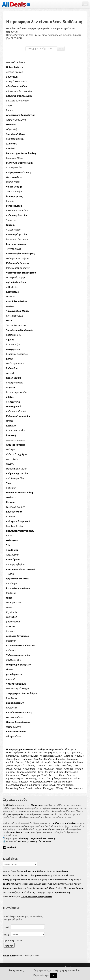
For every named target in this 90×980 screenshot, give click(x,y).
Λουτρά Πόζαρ (47, 756)
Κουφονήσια (13, 775)
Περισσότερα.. (42, 975)
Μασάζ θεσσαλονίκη (31, 884)
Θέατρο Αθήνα (14, 727)
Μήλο (9, 769)
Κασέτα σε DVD (14, 335)
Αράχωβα (19, 752)
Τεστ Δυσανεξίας (15, 191)
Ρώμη (22, 788)
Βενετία (30, 788)
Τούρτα (10, 574)
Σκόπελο (21, 772)
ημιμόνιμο (11, 583)
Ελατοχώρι (71, 749)
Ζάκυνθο (25, 775)
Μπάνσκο (67, 782)
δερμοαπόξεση (14, 344)
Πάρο (51, 765)
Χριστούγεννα (13, 402)
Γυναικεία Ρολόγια (16, 62)
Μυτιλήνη (31, 778)
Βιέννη (52, 785)
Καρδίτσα (78, 762)
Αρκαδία (38, 759)
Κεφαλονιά (50, 772)
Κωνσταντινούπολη (16, 785)
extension (11, 516)
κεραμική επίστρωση (17, 469)
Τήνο (40, 772)
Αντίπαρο (69, 769)
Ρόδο (40, 769)
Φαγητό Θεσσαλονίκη (17, 81)
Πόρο (77, 778)
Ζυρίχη (69, 788)
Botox (9, 536)
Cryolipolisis (12, 612)
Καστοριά (72, 759)
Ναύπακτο (27, 759)
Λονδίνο (61, 785)
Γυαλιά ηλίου (13, 182)
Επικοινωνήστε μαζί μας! (21, 956)
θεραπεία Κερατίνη (16, 430)
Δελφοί (40, 762)
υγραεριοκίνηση (14, 383)
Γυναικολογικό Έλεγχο (17, 689)
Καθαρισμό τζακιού (16, 411)
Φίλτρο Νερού (13, 230)
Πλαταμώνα (52, 778)
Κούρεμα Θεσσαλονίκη (29, 888)
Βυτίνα (19, 762)
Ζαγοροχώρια (50, 752)
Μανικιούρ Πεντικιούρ (18, 239)
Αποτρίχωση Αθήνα (16, 120)
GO (61, 49)
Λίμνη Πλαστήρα (65, 756)
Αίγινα (62, 775)
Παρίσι (70, 785)
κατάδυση (11, 641)
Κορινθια (61, 759)
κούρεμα (11, 450)
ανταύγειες (12, 708)
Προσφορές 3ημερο (16, 277)
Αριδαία (10, 762)
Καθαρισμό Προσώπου (18, 211)
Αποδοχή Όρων (14, 940)
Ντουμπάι (79, 788)
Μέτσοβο (63, 752)
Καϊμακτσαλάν (56, 749)
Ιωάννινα (67, 762)
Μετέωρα (12, 765)
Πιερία (22, 765)
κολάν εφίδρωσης (15, 363)
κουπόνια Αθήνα (15, 717)
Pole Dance (12, 698)
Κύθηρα (79, 769)
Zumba (10, 110)
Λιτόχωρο (19, 778)
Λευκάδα (66, 765)
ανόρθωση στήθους (16, 478)
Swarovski (11, 220)
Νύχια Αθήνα (13, 129)
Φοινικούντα (66, 778)
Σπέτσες (53, 775)
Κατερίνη (24, 782)
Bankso (57, 782)
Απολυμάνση (13, 555)
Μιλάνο (38, 788)
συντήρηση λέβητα (16, 564)
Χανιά (44, 775)
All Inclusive (12, 287)
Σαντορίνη (41, 765)
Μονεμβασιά (14, 759)
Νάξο (58, 765)
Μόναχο (60, 788)
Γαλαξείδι (29, 762)
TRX (8, 545)
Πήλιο (9, 752)
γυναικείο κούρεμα (16, 440)
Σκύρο (60, 772)
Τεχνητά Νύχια (14, 249)
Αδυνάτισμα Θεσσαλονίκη (19, 91)
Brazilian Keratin (14, 526)
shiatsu (10, 669)
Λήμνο (9, 778)
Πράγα (44, 785)
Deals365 (11, 497)
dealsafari (11, 488)
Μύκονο (30, 765)
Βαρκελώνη (12, 788)
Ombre (10, 421)
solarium (11, 297)
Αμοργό (17, 769)
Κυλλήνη (49, 782)
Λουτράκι (72, 775)
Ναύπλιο (79, 756)
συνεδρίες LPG (14, 660)
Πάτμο (41, 778)
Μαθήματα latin (14, 602)
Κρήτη (59, 769)
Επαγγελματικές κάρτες (18, 268)
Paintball (11, 148)
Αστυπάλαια (29, 769)
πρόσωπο (11, 650)
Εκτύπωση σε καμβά (16, 392)
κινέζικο (10, 306)
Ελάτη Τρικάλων (33, 752)
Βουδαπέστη (33, 785)
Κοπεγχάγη (49, 788)
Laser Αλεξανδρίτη (16, 507)
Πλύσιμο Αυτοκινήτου (17, 258)
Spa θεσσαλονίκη (15, 139)
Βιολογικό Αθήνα (15, 158)
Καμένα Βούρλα (53, 762)
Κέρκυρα (35, 775)
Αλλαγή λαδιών (14, 168)
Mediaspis (11, 593)
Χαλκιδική (49, 769)
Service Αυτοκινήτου (17, 325)
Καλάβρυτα (12, 756)
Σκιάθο (76, 765)
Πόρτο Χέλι (12, 782)
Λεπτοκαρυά (36, 782)
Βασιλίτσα (49, 759)
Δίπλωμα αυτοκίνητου (17, 101)
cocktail (10, 373)
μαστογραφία (13, 622)
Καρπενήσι (75, 752)
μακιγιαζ (11, 679)
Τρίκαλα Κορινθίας (29, 756)
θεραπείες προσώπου (17, 354)
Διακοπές (11, 772)
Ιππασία (10, 201)
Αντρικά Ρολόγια (15, 72)
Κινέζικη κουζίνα (15, 316)
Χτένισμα (11, 631)
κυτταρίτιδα (12, 459)
